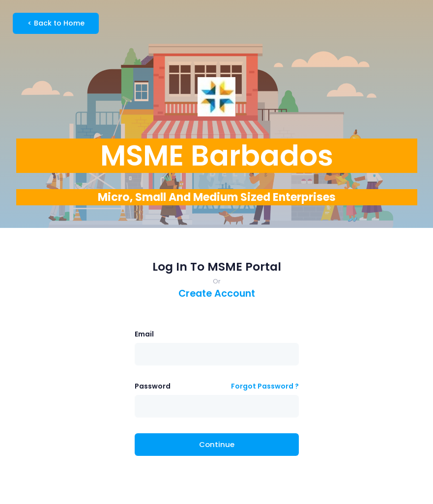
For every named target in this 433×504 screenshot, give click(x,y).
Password (153, 386)
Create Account (217, 294)
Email (144, 334)
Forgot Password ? (265, 386)
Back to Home (56, 23)
